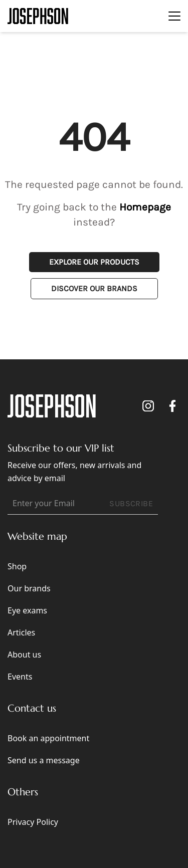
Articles (21, 632)
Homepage (145, 207)
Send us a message (44, 760)
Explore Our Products (94, 262)
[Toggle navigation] (174, 16)
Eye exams (27, 610)
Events (20, 677)
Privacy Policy (33, 822)
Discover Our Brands (94, 288)
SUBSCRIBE (131, 503)
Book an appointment (48, 738)
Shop (17, 566)
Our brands (29, 588)
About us (24, 655)
